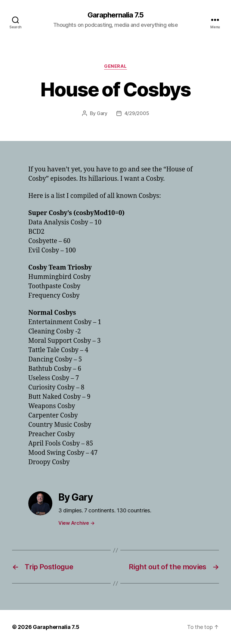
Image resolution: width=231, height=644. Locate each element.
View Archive (76, 523)
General (115, 66)
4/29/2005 (137, 113)
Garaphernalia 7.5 (115, 15)
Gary (102, 113)
